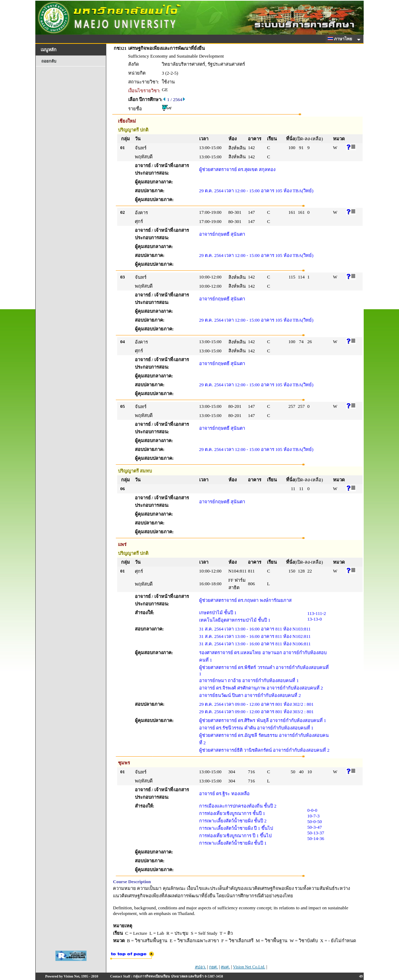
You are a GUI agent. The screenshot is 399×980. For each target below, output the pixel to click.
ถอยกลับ (49, 61)
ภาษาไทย (341, 39)
